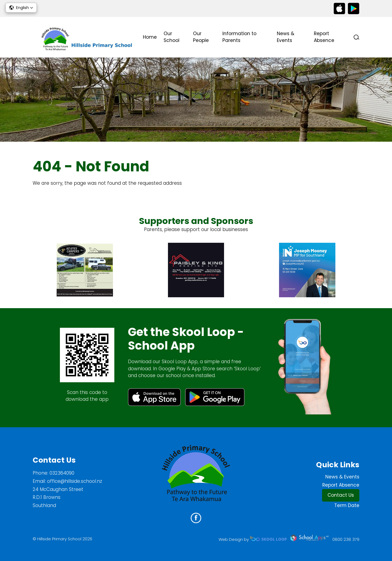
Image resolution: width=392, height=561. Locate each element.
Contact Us (341, 495)
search (356, 37)
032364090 (62, 473)
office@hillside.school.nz (75, 481)
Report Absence (324, 37)
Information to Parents (239, 37)
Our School (171, 37)
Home (150, 37)
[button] (21, 8)
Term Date (347, 505)
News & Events (286, 37)
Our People (201, 37)
